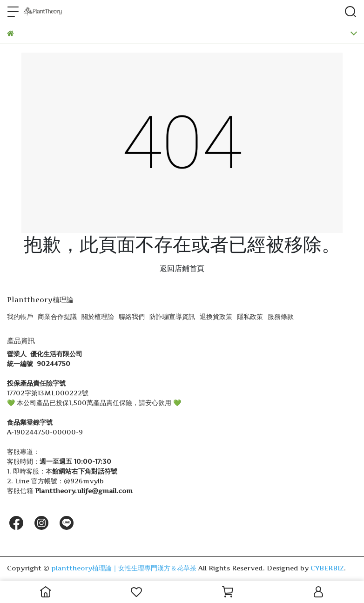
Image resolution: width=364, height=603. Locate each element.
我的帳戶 (20, 316)
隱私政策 (250, 316)
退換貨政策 (216, 316)
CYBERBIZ (327, 568)
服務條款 (281, 316)
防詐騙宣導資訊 (172, 316)
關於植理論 (98, 316)
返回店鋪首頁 (182, 268)
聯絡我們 (132, 316)
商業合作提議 (57, 316)
